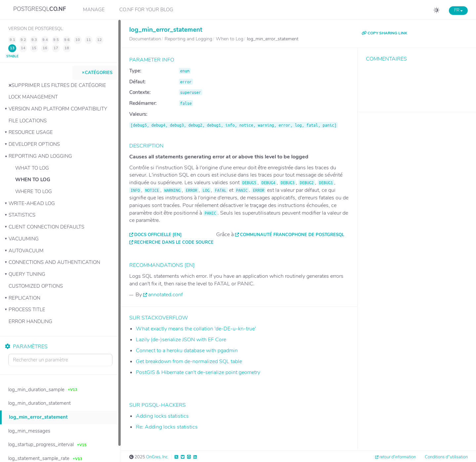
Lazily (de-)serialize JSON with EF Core (181, 340)
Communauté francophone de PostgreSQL (292, 235)
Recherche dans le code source (174, 242)
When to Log (33, 180)
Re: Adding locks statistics (167, 427)
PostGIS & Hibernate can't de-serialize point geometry (198, 372)
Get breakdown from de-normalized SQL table (189, 361)
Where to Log (34, 191)
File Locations (28, 121)
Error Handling (30, 321)
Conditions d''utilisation (446, 457)
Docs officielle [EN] (158, 235)
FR (458, 10)
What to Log (32, 168)
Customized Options (36, 286)
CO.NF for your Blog (146, 10)
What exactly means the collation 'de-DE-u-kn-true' (196, 329)
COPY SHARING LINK (384, 33)
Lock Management (33, 97)
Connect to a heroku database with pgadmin (187, 351)
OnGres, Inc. (157, 457)
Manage (94, 10)
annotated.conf (165, 295)
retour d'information (398, 457)
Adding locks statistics (162, 416)
